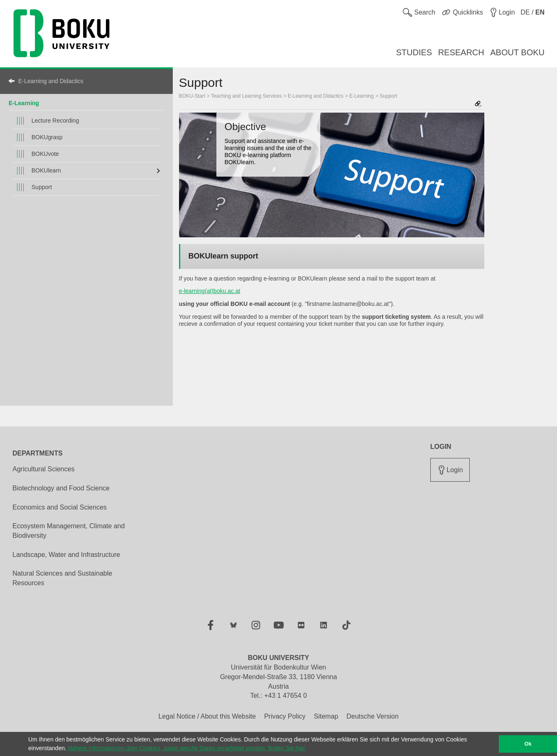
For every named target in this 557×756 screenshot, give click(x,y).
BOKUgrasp (47, 137)
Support (42, 187)
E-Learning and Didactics (51, 81)
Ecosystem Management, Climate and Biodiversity (69, 531)
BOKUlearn (46, 170)
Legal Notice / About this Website (207, 716)
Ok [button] (528, 744)
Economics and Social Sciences (60, 507)
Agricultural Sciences (43, 469)
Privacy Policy (285, 716)
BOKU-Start (192, 96)
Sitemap (326, 716)
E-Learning (24, 103)
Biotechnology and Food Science (61, 488)
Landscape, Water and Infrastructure (66, 555)
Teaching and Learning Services (247, 96)
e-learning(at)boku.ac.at (210, 291)
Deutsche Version (372, 716)
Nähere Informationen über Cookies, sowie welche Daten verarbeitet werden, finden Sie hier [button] (187, 748)
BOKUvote (45, 154)
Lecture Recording (55, 121)
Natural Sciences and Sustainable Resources (62, 578)
